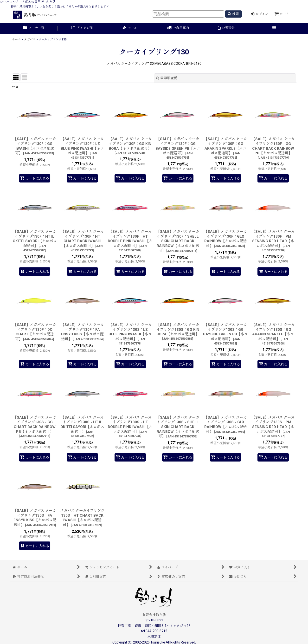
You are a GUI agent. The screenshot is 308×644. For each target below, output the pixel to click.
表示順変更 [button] (167, 78)
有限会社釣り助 (154, 615)
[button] (274, 28)
